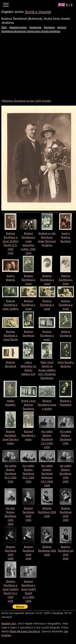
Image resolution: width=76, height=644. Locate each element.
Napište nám (9, 624)
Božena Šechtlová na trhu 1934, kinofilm (28, 101)
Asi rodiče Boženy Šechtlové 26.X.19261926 (10, 474)
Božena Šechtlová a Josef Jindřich (10, 305)
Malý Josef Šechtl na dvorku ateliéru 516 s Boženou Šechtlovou (47, 370)
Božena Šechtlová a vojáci (28, 435)
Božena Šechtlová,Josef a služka (47, 405)
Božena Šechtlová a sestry (47, 336)
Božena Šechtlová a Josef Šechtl (10, 336)
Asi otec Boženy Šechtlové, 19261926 (10, 516)
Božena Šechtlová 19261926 (47, 512)
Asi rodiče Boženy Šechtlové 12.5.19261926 (47, 439)
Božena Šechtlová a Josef (28, 280)
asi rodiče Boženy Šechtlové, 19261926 (66, 474)
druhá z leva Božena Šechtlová (28, 405)
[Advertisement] (31, 65)
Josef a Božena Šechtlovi (66, 237)
